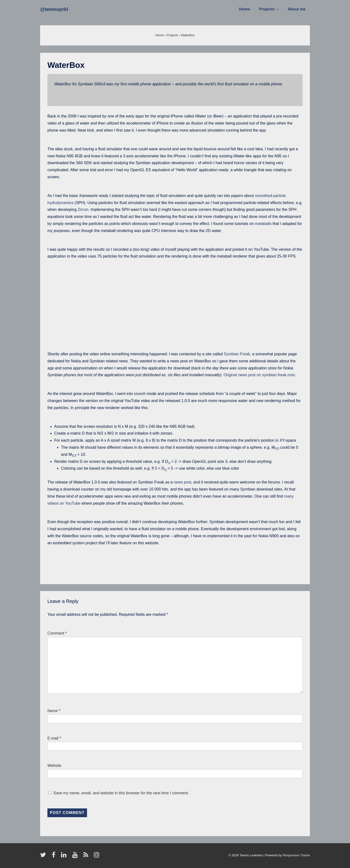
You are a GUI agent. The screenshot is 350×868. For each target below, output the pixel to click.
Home (245, 9)
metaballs (264, 224)
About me (297, 9)
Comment (57, 633)
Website (54, 765)
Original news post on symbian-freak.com (259, 375)
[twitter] (44, 856)
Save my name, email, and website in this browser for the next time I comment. (121, 793)
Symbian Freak (237, 354)
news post (183, 482)
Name (53, 711)
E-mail (53, 738)
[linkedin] (65, 856)
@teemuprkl (54, 9)
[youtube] (76, 856)
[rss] (87, 856)
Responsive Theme (296, 855)
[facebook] (55, 856)
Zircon (83, 210)
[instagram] (97, 856)
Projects (270, 9)
